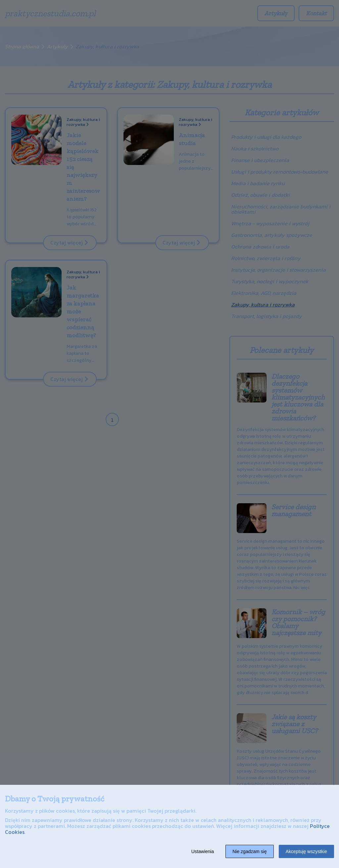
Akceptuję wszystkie (306, 851)
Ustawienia (203, 851)
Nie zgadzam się (250, 851)
